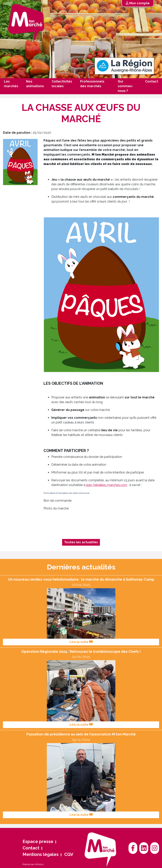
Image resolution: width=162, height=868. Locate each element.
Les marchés (11, 84)
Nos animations (35, 84)
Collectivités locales (62, 84)
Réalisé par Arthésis (33, 864)
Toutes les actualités (81, 542)
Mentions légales (41, 854)
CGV (69, 854)
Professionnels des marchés (92, 84)
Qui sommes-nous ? (125, 86)
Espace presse (38, 841)
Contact (152, 81)
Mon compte (138, 3)
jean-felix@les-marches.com (107, 485)
